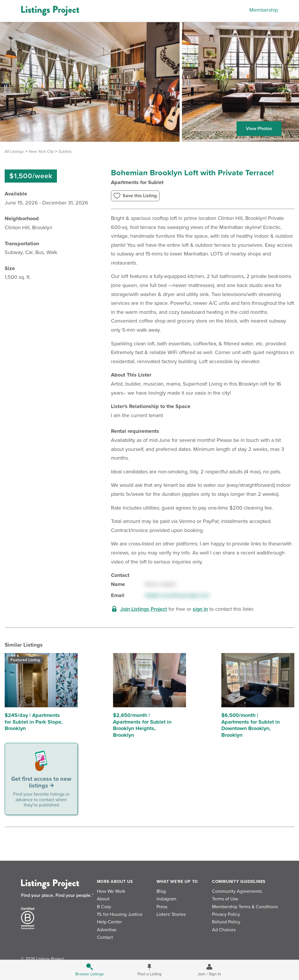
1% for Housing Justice (120, 914)
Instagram (166, 899)
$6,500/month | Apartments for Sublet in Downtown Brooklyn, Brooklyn (251, 725)
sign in (200, 609)
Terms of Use (225, 899)
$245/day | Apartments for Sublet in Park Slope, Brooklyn (34, 722)
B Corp (104, 907)
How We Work (111, 891)
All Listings (14, 152)
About (103, 899)
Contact (105, 937)
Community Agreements (237, 891)
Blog (161, 891)
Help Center (109, 922)
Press (162, 907)
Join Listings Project (144, 609)
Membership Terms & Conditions (245, 907)
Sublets (65, 152)
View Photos (259, 129)
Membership (264, 10)
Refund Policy (226, 922)
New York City (41, 152)
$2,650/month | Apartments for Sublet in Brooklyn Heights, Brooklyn (142, 725)
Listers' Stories (171, 914)
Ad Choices (224, 930)
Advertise (107, 930)
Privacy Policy (226, 914)
